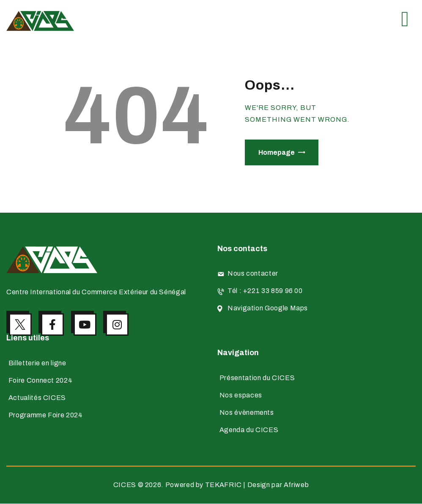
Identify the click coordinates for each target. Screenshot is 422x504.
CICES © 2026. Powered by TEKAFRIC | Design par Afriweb (211, 486)
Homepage (277, 152)
